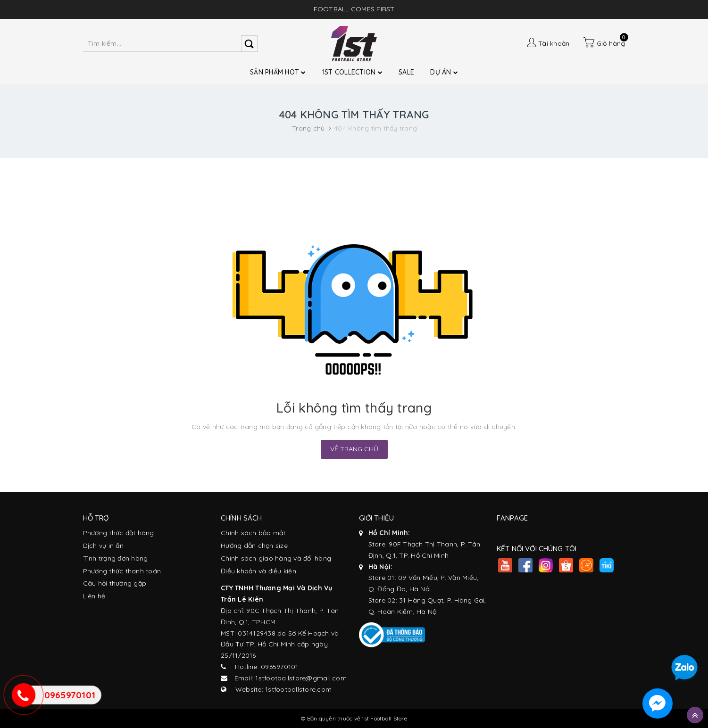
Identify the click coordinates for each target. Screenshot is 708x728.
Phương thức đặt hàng (119, 533)
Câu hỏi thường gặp (115, 583)
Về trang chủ (354, 449)
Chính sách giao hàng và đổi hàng (276, 558)
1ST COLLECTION (352, 72)
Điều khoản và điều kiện (258, 571)
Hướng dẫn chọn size (254, 546)
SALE (406, 72)
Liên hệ (94, 596)
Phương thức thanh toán (122, 571)
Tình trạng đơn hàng (116, 558)
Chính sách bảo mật (253, 533)
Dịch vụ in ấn (103, 546)
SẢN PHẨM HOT (278, 72)
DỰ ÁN (444, 72)
